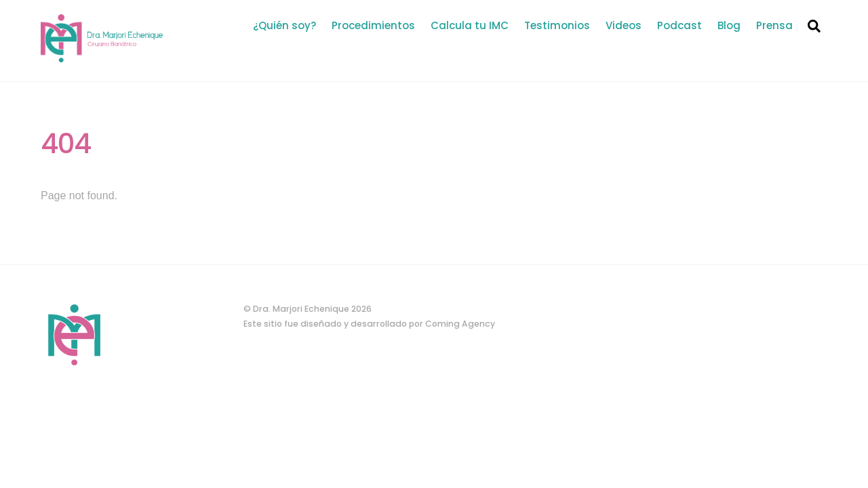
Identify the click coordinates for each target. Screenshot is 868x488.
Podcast (679, 25)
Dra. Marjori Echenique (301, 309)
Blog (729, 25)
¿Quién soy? (284, 25)
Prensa (774, 25)
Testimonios (557, 25)
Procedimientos (373, 25)
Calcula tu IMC (470, 25)
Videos (624, 25)
